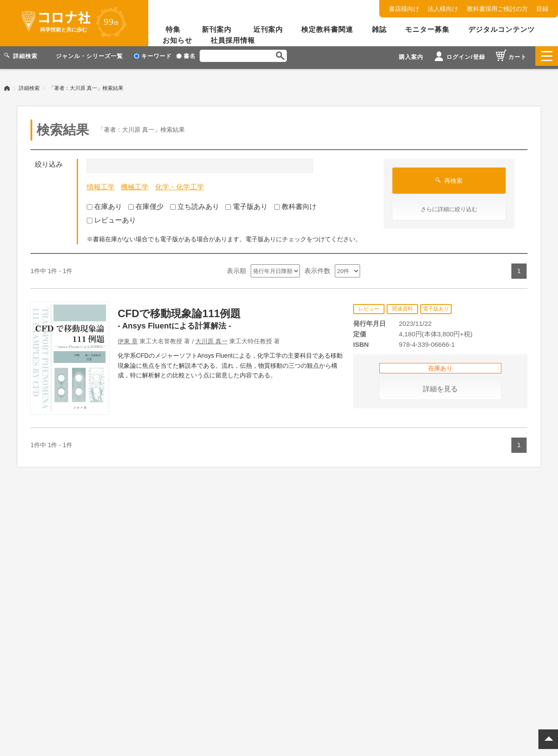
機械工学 (135, 184)
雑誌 (379, 29)
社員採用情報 (233, 40)
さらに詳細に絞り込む (449, 206)
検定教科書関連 (327, 29)
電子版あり (247, 204)
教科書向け (295, 204)
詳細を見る (440, 386)
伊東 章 (128, 338)
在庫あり (104, 204)
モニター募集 (427, 29)
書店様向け (404, 9)
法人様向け (443, 9)
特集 (173, 29)
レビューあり (111, 217)
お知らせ (177, 40)
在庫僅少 (146, 204)
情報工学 (101, 184)
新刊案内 (217, 29)
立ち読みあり (195, 204)
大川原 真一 (211, 338)
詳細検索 (29, 85)
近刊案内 (268, 29)
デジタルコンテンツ (502, 29)
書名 (186, 56)
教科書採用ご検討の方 (497, 9)
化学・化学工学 (180, 184)
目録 (542, 9)
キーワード (153, 56)
